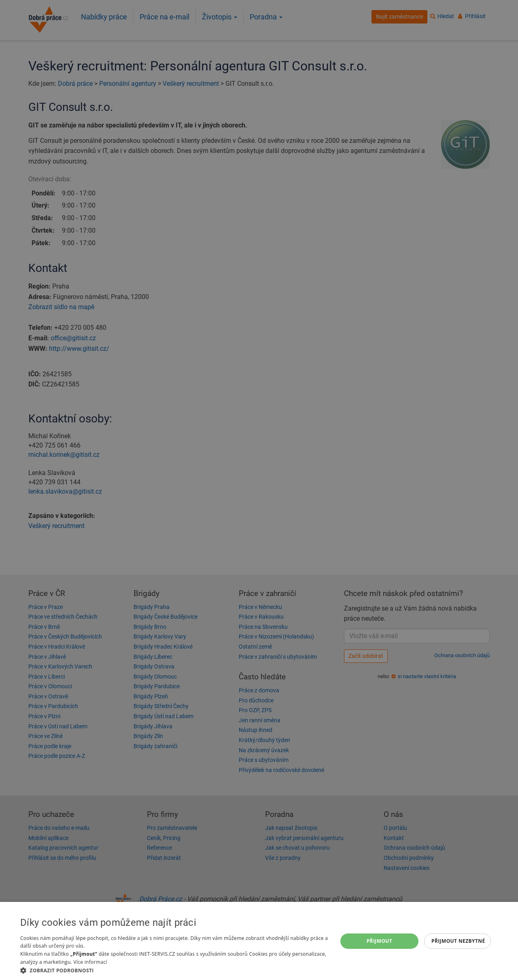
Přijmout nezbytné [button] (458, 941)
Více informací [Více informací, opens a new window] (90, 962)
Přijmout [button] (380, 941)
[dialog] (259, 941)
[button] (174, 970)
